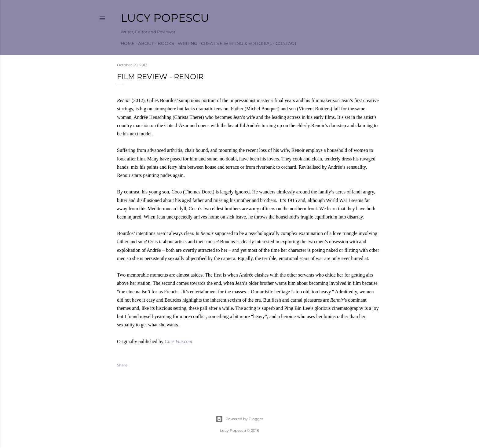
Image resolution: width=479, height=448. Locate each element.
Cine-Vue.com (178, 342)
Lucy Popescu (165, 18)
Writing (188, 43)
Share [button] (122, 365)
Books (166, 43)
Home (128, 43)
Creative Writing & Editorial (236, 43)
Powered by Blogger (239, 419)
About (146, 43)
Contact (286, 43)
